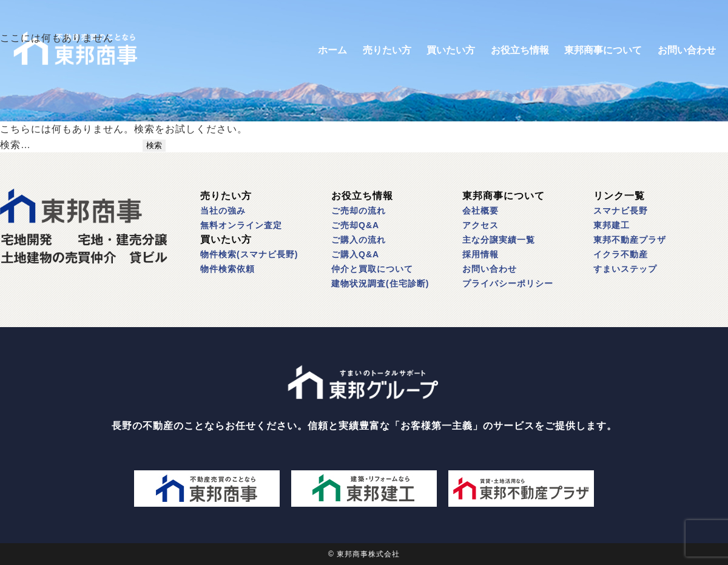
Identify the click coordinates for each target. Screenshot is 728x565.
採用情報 (480, 254)
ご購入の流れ (359, 240)
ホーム (332, 50)
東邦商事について (603, 50)
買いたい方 (451, 50)
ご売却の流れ (359, 211)
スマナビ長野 (621, 211)
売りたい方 (387, 50)
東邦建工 (612, 225)
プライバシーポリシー (508, 283)
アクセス (480, 225)
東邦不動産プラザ (630, 240)
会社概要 (480, 211)
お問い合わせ (687, 50)
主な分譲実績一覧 (499, 240)
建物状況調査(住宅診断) (380, 283)
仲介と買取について (372, 269)
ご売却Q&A (355, 225)
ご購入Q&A (355, 254)
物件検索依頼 (227, 269)
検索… (15, 145)
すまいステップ (625, 269)
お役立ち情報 (520, 50)
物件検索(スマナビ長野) (249, 254)
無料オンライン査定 (241, 225)
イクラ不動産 (621, 254)
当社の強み (223, 211)
